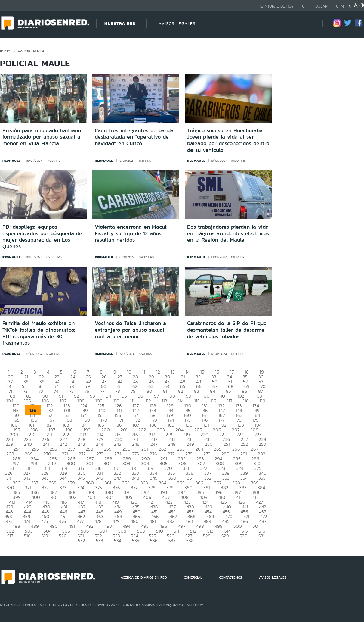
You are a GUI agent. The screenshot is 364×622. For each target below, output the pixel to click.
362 (126, 483)
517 (10, 536)
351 (190, 478)
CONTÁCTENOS (231, 577)
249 (190, 444)
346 (99, 478)
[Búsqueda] (309, 23)
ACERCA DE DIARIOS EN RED (144, 577)
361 (108, 483)
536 (154, 541)
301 (89, 463)
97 (156, 396)
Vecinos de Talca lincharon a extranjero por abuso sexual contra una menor (130, 330)
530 (244, 536)
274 (118, 454)
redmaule (12, 161)
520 (63, 536)
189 (171, 425)
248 (172, 444)
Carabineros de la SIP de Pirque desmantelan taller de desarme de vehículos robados (227, 330)
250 (209, 444)
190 (189, 425)
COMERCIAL (193, 577)
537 (172, 541)
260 (126, 449)
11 (144, 372)
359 (71, 483)
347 (117, 478)
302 (108, 463)
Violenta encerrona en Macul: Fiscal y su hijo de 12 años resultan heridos (131, 233)
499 (219, 526)
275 (136, 454)
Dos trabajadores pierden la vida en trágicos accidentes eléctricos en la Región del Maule (228, 233)
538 (190, 541)
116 (213, 401)
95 (124, 396)
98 (172, 396)
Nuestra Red (120, 23)
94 (108, 396)
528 (207, 536)
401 (54, 497)
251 (227, 444)
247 (154, 444)
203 (161, 430)
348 (136, 478)
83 (197, 391)
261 (145, 449)
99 (189, 396)
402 (72, 497)
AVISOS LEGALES (177, 23)
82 (181, 391)
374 (81, 488)
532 (82, 541)
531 (262, 536)
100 (206, 396)
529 (225, 536)
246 (136, 444)
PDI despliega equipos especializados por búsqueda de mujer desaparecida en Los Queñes (42, 237)
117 (230, 401)
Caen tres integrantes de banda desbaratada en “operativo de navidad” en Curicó (134, 137)
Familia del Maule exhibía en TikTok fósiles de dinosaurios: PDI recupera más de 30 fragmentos (39, 333)
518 (27, 536)
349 (154, 478)
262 (163, 449)
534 (118, 541)
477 (80, 521)
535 (136, 541)
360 (90, 483)
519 (45, 536)
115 (197, 401)
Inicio (5, 51)
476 (63, 521)
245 (118, 444)
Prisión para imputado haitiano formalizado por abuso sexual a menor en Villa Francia (42, 137)
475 (45, 521)
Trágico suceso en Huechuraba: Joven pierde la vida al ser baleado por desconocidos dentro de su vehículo (228, 140)
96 (140, 396)
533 (100, 541)
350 (172, 478)
